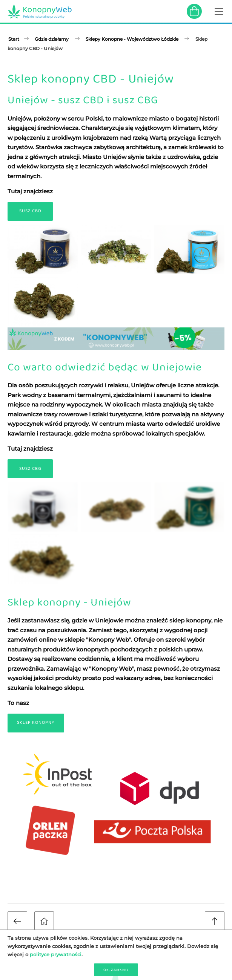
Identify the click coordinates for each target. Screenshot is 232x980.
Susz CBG (30, 469)
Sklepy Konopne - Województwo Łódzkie (132, 39)
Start (14, 39)
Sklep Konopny (36, 723)
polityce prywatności (56, 954)
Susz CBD (30, 211)
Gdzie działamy (52, 39)
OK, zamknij (116, 970)
